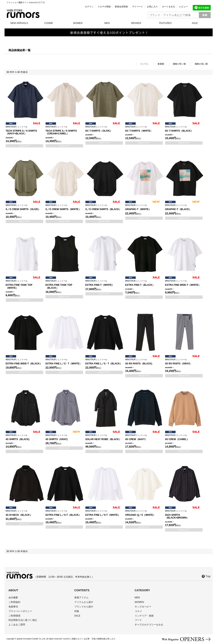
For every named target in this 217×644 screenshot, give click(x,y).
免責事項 (13, 607)
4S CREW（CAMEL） (184, 437)
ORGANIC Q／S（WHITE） (144, 513)
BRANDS (136, 23)
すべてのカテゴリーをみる (149, 625)
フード (138, 620)
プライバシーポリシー (20, 611)
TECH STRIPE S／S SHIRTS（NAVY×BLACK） (24, 130)
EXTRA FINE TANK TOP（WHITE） (24, 285)
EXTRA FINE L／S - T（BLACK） (104, 362)
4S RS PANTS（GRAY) (184, 362)
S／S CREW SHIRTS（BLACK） (104, 207)
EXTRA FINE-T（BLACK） (144, 283)
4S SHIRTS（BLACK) (24, 437)
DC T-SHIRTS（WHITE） (144, 129)
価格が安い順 (179, 64)
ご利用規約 (14, 602)
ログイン (89, 7)
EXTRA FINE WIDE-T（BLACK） (24, 362)
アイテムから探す (84, 602)
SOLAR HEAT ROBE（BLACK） (104, 437)
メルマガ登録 (104, 7)
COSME (49, 23)
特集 (77, 611)
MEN (107, 23)
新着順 (161, 64)
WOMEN (78, 23)
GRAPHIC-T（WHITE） (144, 207)
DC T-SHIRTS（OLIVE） (104, 129)
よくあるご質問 (17, 625)
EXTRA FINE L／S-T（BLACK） (64, 513)
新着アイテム (81, 598)
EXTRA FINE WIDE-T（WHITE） (184, 283)
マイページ (137, 7)
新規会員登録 (121, 7)
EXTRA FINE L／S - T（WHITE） (64, 362)
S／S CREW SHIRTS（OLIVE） (24, 207)
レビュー (183, 7)
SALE (195, 23)
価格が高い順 (201, 64)
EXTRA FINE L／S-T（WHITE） (104, 513)
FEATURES (165, 23)
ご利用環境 (14, 616)
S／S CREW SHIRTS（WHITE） (64, 207)
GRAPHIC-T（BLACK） (184, 207)
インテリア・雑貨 (144, 616)
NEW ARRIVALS (19, 23)
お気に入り (152, 7)
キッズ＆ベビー (143, 607)
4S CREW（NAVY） (144, 437)
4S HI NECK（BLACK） (24, 513)
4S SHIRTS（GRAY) (64, 437)
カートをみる (168, 7)
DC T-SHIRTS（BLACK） (184, 129)
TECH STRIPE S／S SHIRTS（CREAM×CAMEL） (64, 130)
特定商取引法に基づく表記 (23, 620)
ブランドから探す (84, 607)
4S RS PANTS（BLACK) (144, 362)
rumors (23, 14)
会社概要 (13, 598)
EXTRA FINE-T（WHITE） (104, 283)
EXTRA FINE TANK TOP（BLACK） (64, 285)
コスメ (138, 611)
